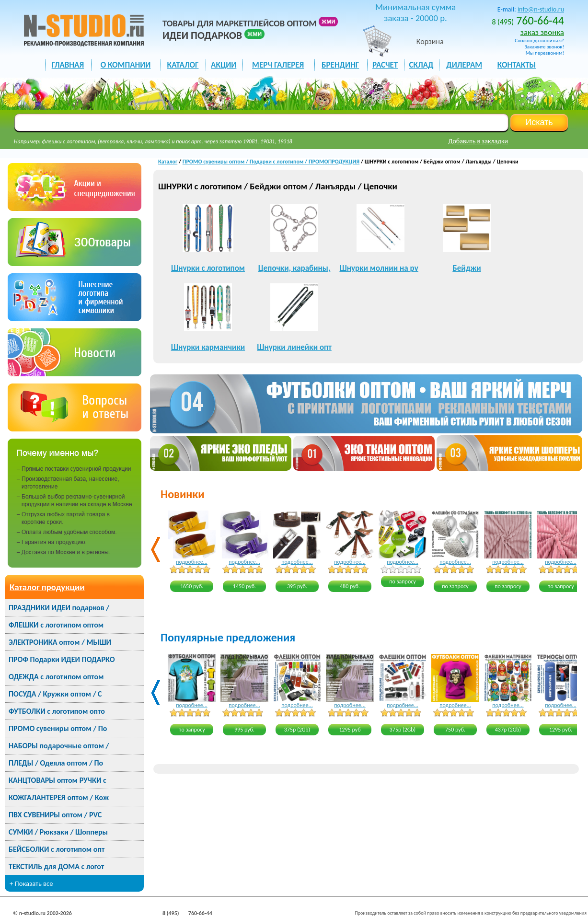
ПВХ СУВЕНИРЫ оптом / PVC (55, 815)
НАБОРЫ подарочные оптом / (59, 746)
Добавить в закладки (478, 141)
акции (224, 65)
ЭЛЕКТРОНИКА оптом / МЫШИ (60, 642)
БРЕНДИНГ (340, 65)
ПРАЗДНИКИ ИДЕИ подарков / (59, 608)
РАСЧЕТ (385, 65)
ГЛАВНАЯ (68, 65)
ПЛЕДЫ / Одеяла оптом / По (56, 763)
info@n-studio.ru (541, 9)
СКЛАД (421, 65)
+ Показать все (31, 883)
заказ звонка (542, 32)
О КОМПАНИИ (126, 65)
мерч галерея (278, 65)
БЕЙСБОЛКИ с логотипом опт (57, 849)
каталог (183, 65)
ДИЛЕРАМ (464, 65)
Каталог (168, 162)
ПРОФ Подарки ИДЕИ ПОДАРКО (62, 659)
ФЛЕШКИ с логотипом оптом (56, 625)
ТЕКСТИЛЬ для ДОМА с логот (56, 866)
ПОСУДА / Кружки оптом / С (55, 694)
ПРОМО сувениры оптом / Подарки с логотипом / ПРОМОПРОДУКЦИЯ (271, 162)
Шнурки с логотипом (208, 268)
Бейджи (467, 268)
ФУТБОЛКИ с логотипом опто (57, 711)
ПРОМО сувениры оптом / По (58, 728)
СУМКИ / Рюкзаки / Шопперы (58, 832)
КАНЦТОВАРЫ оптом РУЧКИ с (58, 780)
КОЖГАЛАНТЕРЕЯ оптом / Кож (59, 797)
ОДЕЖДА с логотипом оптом (56, 677)
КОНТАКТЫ (517, 65)
